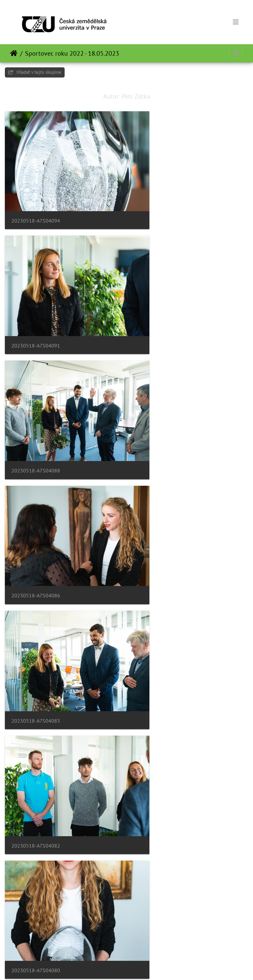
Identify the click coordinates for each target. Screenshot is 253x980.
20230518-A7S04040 (162, 941)
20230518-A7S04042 (36, 941)
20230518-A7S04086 (162, 307)
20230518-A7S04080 (36, 518)
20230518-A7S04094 (36, 202)
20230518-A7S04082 (162, 413)
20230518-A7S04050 (162, 835)
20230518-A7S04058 (162, 730)
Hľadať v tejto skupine (35, 72)
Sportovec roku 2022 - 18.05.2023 (72, 53)
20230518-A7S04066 (162, 624)
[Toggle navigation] (236, 22)
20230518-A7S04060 (36, 730)
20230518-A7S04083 (36, 413)
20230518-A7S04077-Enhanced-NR (179, 519)
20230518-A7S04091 (162, 202)
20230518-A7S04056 (36, 835)
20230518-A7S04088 (36, 307)
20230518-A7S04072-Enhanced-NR (52, 624)
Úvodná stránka (14, 53)
